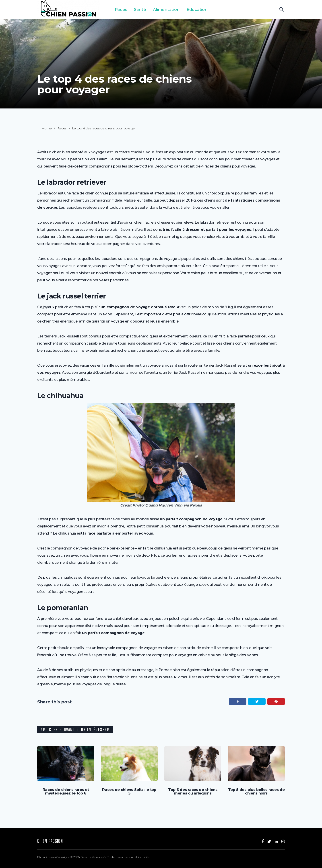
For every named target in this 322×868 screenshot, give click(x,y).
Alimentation (165, 10)
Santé (139, 10)
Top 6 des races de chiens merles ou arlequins (193, 791)
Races (120, 10)
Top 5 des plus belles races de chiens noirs (256, 791)
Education (195, 10)
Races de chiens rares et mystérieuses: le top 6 (66, 791)
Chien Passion (50, 841)
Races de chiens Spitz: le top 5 (129, 790)
